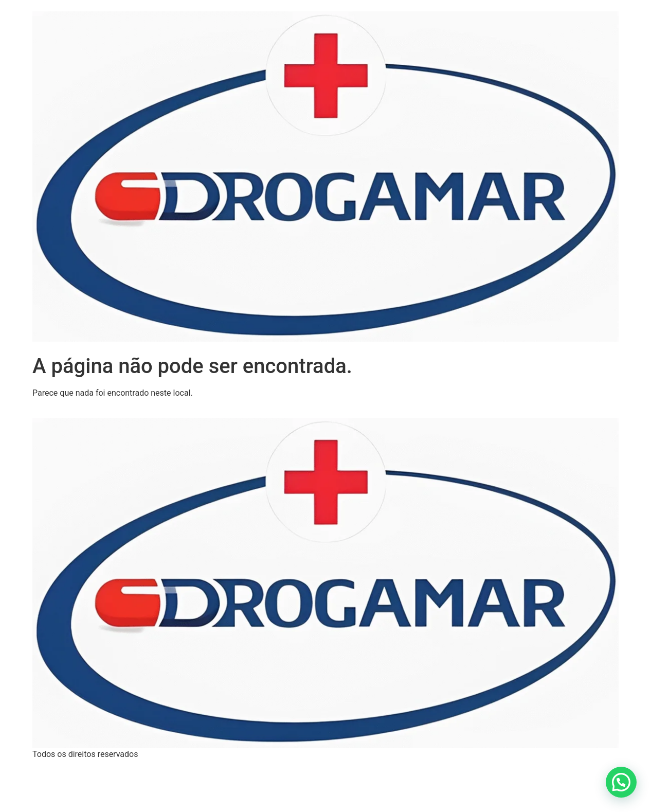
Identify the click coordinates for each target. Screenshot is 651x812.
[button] (621, 782)
